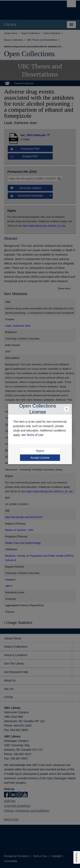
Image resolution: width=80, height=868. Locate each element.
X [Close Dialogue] (67, 409)
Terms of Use (35, 435)
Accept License (40, 458)
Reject (40, 451)
